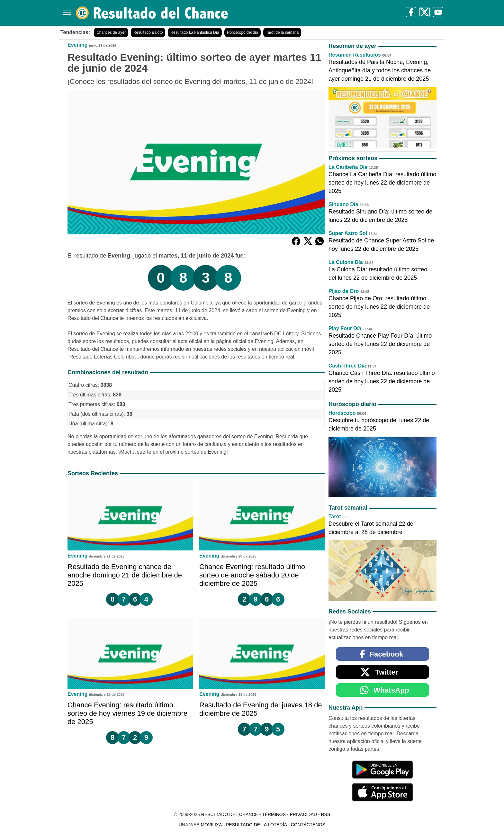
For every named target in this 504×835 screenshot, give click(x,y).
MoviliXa (211, 825)
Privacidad (303, 814)
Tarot (335, 517)
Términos (274, 814)
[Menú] (66, 10)
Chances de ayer (111, 32)
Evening (77, 45)
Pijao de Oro (344, 291)
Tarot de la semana (282, 32)
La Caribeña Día (348, 167)
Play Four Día (345, 328)
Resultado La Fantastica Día (195, 32)
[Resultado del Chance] (152, 13)
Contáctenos (308, 825)
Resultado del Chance (230, 814)
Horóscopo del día (243, 32)
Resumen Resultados (355, 55)
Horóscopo (342, 413)
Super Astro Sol (348, 233)
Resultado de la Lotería (256, 825)
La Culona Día (346, 262)
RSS (325, 814)
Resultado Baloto (148, 32)
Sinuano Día (343, 204)
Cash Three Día (347, 366)
